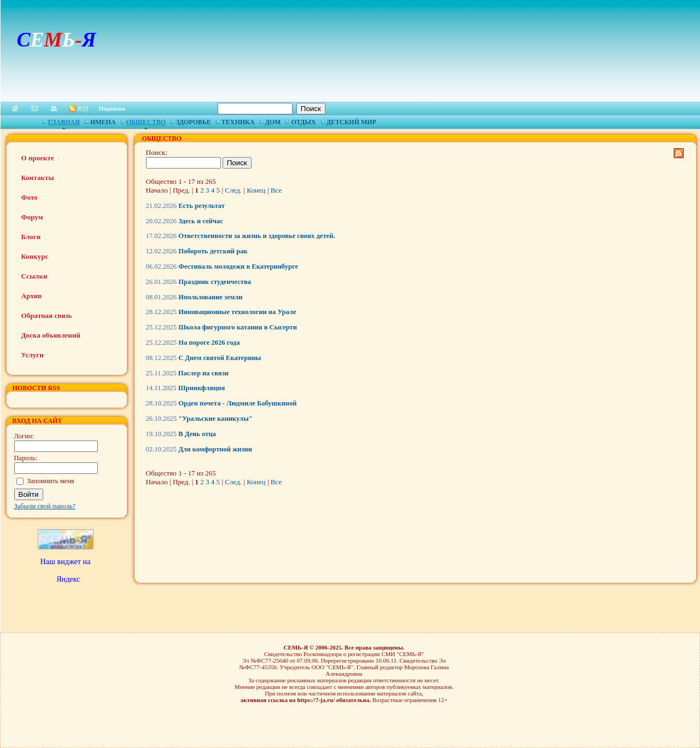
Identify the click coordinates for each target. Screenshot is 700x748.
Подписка (112, 108)
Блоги (31, 237)
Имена (103, 122)
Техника (238, 122)
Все (276, 190)
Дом (273, 122)
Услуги (33, 355)
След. (233, 190)
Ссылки (34, 276)
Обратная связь (47, 315)
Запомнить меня (51, 481)
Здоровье (194, 122)
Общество (146, 122)
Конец (256, 190)
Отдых (303, 122)
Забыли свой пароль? (45, 506)
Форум (32, 217)
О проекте (38, 158)
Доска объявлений (51, 335)
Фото (30, 197)
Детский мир (351, 122)
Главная (64, 122)
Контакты (38, 178)
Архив (32, 296)
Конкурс (35, 256)
